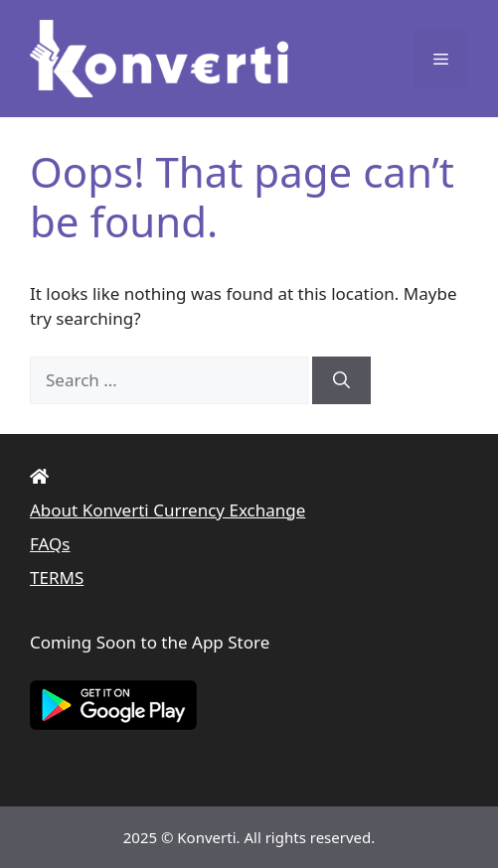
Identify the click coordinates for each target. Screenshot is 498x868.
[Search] (341, 380)
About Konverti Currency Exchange (167, 510)
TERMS (57, 578)
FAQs (50, 544)
